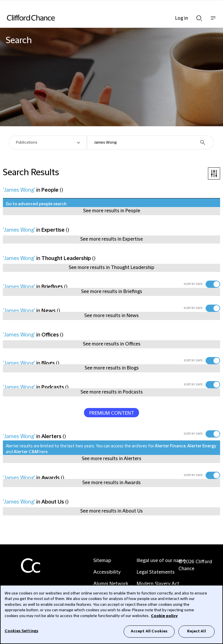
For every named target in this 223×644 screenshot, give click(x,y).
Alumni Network (111, 584)
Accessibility (107, 572)
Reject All (196, 631)
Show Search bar (199, 18)
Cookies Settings (21, 631)
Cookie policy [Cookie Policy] (164, 616)
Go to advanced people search (36, 204)
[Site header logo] (103, 18)
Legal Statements (156, 572)
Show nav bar (213, 21)
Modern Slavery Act (158, 584)
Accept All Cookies (149, 631)
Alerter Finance (170, 446)
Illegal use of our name (161, 561)
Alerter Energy (202, 446)
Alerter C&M (26, 452)
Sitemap (102, 561)
